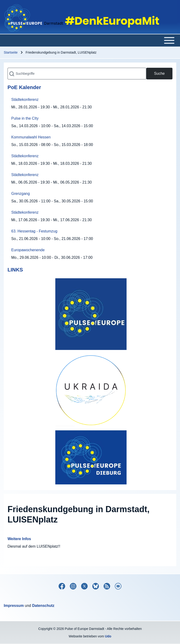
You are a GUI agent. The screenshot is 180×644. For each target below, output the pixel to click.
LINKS (15, 270)
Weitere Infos (19, 539)
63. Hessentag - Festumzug (34, 231)
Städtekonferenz (25, 100)
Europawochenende (28, 250)
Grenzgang (21, 194)
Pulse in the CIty (25, 118)
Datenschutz (43, 606)
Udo (108, 636)
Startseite (11, 52)
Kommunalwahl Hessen (31, 137)
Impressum (14, 606)
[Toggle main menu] (90, 40)
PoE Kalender (24, 87)
